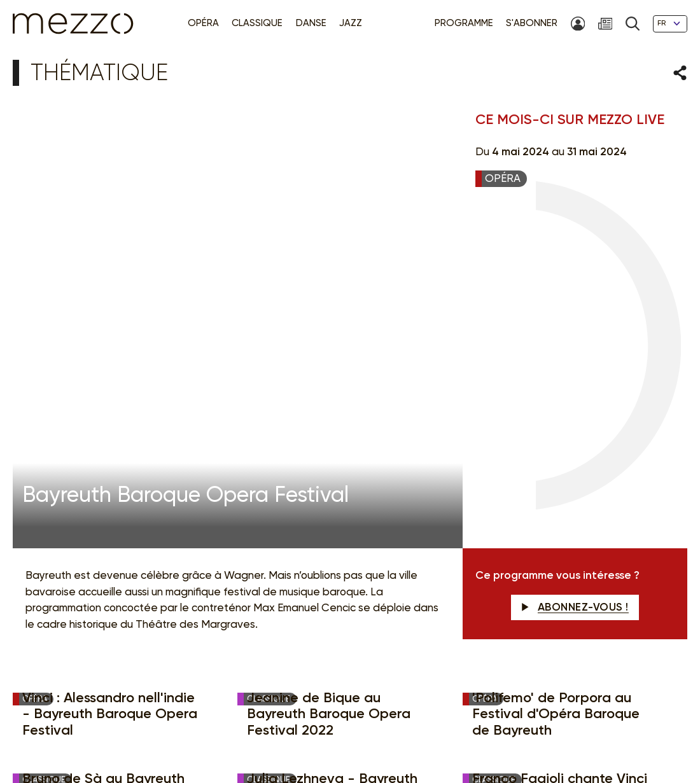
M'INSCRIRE (621, 549)
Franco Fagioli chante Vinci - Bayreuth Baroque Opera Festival (560, 456)
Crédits (603, 732)
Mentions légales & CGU (213, 732)
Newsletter (427, 548)
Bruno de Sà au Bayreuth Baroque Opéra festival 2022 (103, 456)
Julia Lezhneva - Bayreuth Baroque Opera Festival (332, 448)
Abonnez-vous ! (575, 268)
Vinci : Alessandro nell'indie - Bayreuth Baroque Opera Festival (110, 376)
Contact (565, 732)
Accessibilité (517, 732)
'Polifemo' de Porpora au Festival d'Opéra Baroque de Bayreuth (556, 376)
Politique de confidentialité (321, 732)
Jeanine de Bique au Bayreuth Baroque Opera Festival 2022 (329, 376)
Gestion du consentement (433, 732)
